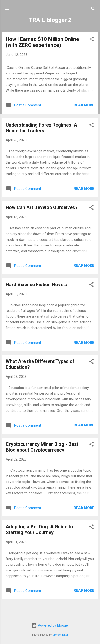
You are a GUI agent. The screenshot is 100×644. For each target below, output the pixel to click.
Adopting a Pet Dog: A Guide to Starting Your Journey (39, 530)
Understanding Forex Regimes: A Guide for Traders (41, 128)
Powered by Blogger (50, 625)
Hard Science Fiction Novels (36, 285)
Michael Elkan (60, 635)
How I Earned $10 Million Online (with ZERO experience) (42, 42)
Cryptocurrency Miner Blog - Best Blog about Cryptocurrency (42, 447)
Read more (84, 105)
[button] (91, 40)
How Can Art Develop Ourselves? (42, 207)
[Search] (93, 10)
